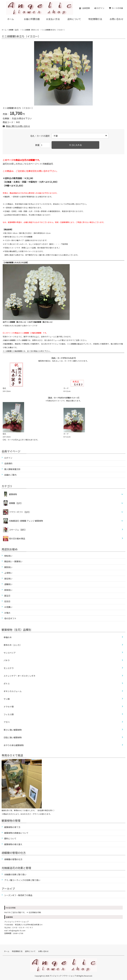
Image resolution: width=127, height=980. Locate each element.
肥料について (10, 838)
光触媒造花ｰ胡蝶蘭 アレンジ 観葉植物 (26, 521)
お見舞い (8, 607)
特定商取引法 (95, 19)
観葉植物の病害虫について (16, 833)
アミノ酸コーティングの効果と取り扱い (22, 880)
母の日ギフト (10, 618)
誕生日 (7, 596)
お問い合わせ (116, 19)
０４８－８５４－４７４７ (23, 928)
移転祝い (8, 556)
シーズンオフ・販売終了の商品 (18, 895)
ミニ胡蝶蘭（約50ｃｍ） (31, 30)
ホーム (11, 19)
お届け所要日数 (32, 19)
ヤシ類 (7, 699)
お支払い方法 (53, 19)
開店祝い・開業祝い (13, 561)
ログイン (8, 458)
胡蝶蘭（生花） (14, 30)
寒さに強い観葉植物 (13, 730)
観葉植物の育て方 (12, 827)
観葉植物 (13, 494)
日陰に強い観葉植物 (13, 737)
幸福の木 (8, 637)
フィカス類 (9, 714)
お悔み (7, 613)
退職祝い (8, 584)
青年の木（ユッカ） (13, 645)
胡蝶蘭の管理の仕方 (13, 859)
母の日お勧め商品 (14, 539)
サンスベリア (10, 653)
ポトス (7, 684)
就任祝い (8, 579)
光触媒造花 (48, 164)
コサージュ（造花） (15, 530)
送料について (74, 19)
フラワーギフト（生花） (20, 512)
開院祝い (8, 567)
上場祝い (8, 573)
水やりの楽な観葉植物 (14, 745)
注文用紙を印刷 (35, 912)
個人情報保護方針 (12, 469)
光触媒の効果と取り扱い (15, 874)
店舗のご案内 (10, 475)
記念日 (7, 601)
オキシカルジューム (13, 691)
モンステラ (9, 668)
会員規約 (8, 463)
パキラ (7, 660)
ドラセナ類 (9, 707)
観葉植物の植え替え (13, 844)
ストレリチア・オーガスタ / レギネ (19, 676)
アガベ (7, 722)
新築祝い (8, 590)
